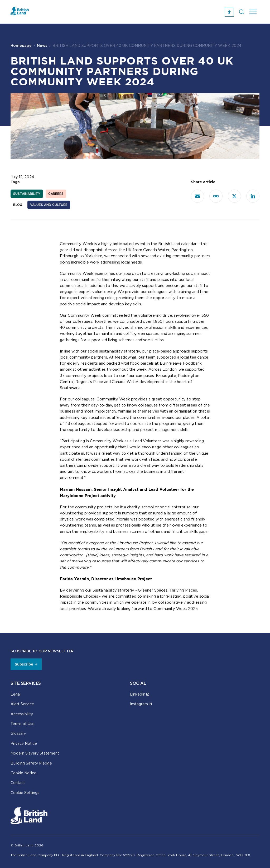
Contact (18, 783)
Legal (16, 694)
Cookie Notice (23, 773)
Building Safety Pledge (31, 763)
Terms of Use (23, 724)
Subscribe (24, 664)
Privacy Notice (24, 743)
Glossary (18, 733)
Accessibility (22, 714)
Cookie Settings (25, 793)
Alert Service (22, 704)
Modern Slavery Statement (35, 753)
